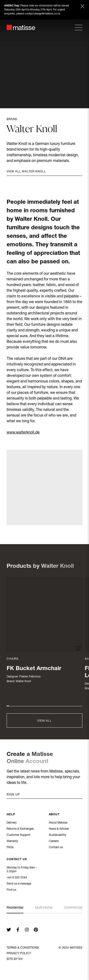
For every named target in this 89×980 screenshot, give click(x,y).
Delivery (12, 823)
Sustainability (58, 835)
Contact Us (17, 860)
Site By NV (15, 959)
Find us (11, 890)
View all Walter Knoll (26, 172)
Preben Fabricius (30, 677)
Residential (15, 908)
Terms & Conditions (23, 948)
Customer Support (19, 835)
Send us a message (19, 884)
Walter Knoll (23, 681)
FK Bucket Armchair (34, 669)
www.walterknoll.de (23, 433)
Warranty (12, 841)
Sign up (13, 795)
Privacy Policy (19, 954)
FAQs (10, 848)
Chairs (13, 659)
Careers (54, 841)
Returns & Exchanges (20, 829)
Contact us (56, 848)
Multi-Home (44, 908)
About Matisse (58, 823)
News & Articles (59, 829)
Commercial (73, 908)
